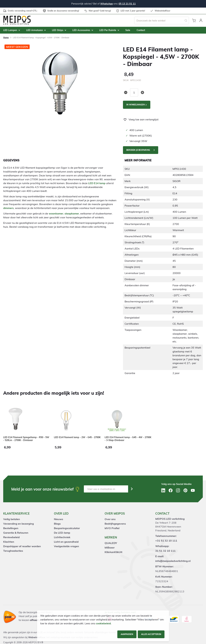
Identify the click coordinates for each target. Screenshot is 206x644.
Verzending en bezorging (19, 524)
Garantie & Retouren (16, 533)
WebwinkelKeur (37, 637)
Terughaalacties (13, 551)
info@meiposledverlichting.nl (173, 561)
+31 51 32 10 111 (166, 541)
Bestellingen (11, 528)
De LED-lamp (62, 533)
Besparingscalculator (67, 528)
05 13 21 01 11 (127, 4)
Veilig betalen (12, 519)
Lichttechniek (62, 537)
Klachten (9, 542)
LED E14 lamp (97, 183)
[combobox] (162, 20)
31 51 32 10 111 (165, 551)
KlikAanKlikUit (113, 552)
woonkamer (56, 213)
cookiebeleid (103, 623)
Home (6, 38)
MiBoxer (110, 548)
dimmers (8, 208)
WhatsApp (107, 4)
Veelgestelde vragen (66, 546)
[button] (201, 20)
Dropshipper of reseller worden (22, 546)
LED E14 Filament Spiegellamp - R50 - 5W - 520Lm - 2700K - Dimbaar (26, 439)
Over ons (110, 519)
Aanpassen (127, 634)
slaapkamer (72, 213)
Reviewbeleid (11, 537)
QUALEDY (111, 543)
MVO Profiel (112, 528)
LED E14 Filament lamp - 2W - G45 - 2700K (77, 437)
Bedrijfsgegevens (115, 524)
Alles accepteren (151, 634)
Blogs (57, 524)
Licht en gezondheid (66, 542)
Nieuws (59, 519)
